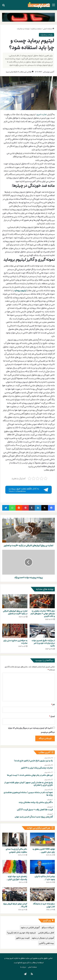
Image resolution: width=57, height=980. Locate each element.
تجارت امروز (42, 114)
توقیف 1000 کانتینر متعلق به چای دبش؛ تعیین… (44, 851)
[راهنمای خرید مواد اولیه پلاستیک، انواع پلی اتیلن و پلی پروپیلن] (15, 867)
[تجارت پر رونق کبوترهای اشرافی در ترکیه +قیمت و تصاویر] (15, 601)
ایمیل (52, 716)
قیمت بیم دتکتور (23, 938)
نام (53, 705)
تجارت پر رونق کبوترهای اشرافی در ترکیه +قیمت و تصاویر (15, 612)
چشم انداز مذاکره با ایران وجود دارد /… (45, 878)
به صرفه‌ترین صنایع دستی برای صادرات (15, 642)
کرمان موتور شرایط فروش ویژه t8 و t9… (15, 905)
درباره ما (23, 967)
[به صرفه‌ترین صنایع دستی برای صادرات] (15, 631)
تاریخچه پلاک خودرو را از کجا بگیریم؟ (21, 933)
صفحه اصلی (49, 29)
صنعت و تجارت (36, 29)
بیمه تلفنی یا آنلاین (46, 943)
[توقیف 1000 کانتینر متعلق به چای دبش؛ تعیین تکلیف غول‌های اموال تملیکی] (42, 840)
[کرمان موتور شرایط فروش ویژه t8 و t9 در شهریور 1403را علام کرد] (15, 894)
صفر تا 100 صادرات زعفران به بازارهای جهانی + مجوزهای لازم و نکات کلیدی (43, 614)
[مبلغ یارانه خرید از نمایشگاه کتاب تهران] (42, 894)
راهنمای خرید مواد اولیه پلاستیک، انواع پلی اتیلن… (17, 878)
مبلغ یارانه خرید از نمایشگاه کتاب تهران (44, 905)
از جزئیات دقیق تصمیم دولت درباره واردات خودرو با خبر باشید (43, 643)
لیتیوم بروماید (20, 290)
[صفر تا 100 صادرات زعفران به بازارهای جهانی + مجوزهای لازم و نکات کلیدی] (42, 601)
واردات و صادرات (23, 29)
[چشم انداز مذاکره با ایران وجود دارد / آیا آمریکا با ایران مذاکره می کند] (42, 867)
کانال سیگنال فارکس (46, 933)
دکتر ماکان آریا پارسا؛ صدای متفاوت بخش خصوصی (16, 851)
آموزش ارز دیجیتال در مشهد (43, 938)
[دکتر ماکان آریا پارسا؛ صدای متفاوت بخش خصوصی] (15, 840)
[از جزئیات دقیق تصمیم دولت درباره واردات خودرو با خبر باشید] (42, 631)
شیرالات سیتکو (48, 927)
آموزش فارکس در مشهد (30, 927)
